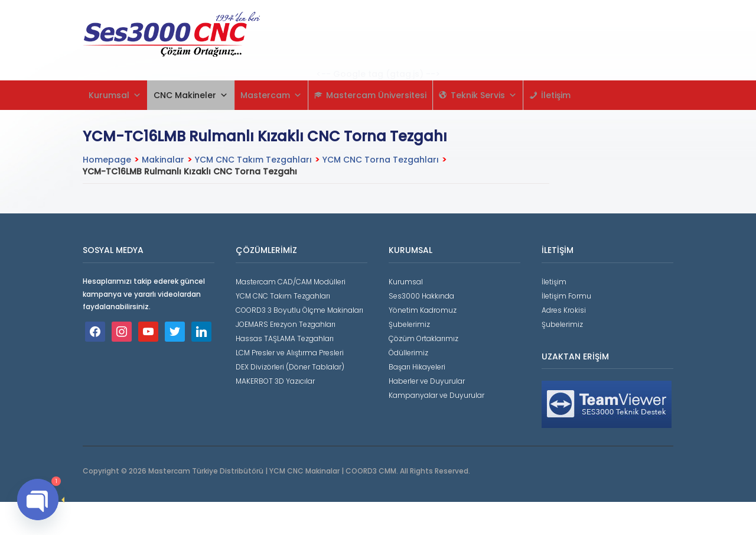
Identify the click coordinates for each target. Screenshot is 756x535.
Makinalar (163, 160)
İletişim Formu (566, 296)
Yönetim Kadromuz (423, 310)
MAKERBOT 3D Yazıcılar (275, 381)
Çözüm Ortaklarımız (423, 338)
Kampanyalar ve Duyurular (436, 395)
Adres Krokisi (564, 310)
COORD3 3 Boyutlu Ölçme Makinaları (299, 310)
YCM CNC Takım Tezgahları (253, 160)
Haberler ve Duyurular (427, 381)
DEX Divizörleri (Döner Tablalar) (290, 367)
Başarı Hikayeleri (417, 367)
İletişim (556, 95)
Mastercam (271, 95)
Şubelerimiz (409, 324)
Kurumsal (115, 95)
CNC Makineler (191, 95)
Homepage (107, 160)
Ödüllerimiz (408, 353)
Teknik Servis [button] (484, 95)
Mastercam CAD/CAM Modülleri (291, 282)
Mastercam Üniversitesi (376, 95)
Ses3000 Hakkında (421, 296)
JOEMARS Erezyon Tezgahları (286, 324)
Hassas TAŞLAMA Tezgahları (285, 338)
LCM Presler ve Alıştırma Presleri (290, 353)
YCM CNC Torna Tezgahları (381, 160)
